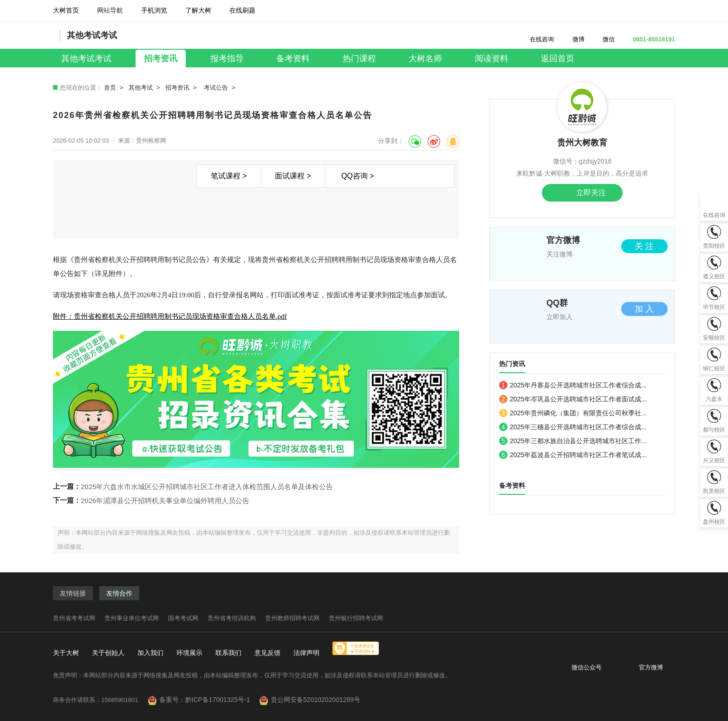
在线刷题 (242, 14)
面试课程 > (293, 176)
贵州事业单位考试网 (132, 618)
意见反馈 (267, 653)
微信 (604, 39)
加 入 (644, 309)
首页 (110, 88)
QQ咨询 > (358, 176)
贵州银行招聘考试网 (356, 618)
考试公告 (216, 88)
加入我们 (150, 653)
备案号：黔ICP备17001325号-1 (208, 700)
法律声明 (306, 653)
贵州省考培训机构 (232, 618)
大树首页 (66, 10)
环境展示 (189, 653)
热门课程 (359, 59)
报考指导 (227, 59)
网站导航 (110, 14)
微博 (573, 39)
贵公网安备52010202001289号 (315, 700)
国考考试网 (183, 618)
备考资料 (293, 59)
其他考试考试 (86, 59)
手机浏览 (154, 14)
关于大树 (66, 653)
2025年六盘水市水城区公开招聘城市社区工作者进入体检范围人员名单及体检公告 (207, 487)
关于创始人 (108, 653)
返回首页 (558, 59)
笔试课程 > (229, 176)
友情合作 (119, 593)
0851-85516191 (649, 39)
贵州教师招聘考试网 (292, 618)
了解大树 (198, 10)
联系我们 (228, 653)
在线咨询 (536, 39)
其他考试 (141, 88)
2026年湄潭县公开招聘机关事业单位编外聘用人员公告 (165, 501)
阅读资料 (492, 59)
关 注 (644, 246)
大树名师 (425, 59)
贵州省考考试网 (74, 618)
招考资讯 (161, 59)
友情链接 (73, 593)
